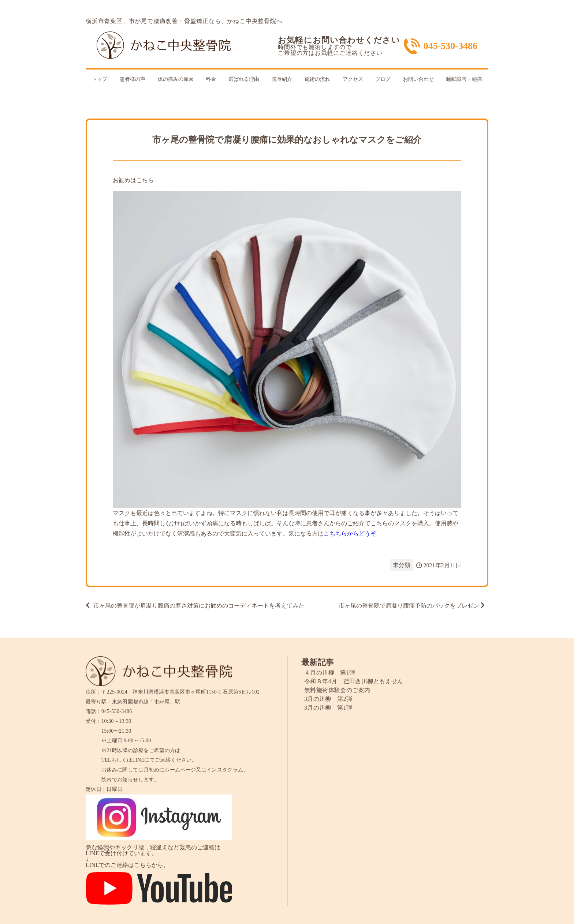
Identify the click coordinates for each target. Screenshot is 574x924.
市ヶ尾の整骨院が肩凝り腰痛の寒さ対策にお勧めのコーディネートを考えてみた (199, 606)
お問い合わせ (418, 79)
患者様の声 (133, 79)
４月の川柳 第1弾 (330, 673)
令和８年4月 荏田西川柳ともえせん (354, 681)
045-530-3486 (450, 46)
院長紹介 (282, 79)
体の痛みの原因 (176, 79)
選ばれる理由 (244, 79)
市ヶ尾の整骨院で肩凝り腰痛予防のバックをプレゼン (409, 606)
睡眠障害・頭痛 (464, 79)
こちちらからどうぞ (350, 534)
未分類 (402, 565)
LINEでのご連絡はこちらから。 (127, 865)
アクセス (353, 79)
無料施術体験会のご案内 (337, 690)
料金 (211, 79)
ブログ (383, 79)
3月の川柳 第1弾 (328, 708)
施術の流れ (317, 79)
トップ (100, 79)
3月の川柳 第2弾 (328, 699)
